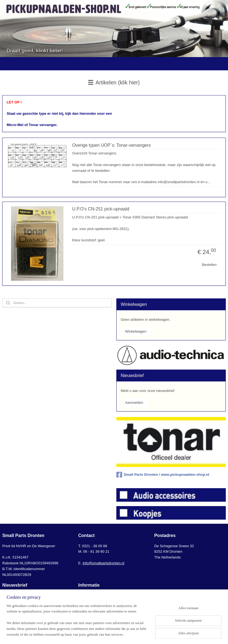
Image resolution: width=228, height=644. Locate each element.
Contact (85, 595)
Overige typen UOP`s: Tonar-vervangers (112, 145)
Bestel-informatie (92, 601)
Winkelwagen (136, 331)
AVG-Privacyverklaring (96, 612)
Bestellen (209, 264)
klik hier (8, 601)
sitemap (101, 634)
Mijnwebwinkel (172, 634)
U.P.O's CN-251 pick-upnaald (101, 209)
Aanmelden (134, 403)
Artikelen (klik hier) (114, 82)
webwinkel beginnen (129, 634)
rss (111, 634)
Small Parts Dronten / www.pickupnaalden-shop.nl (163, 475)
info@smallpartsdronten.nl (104, 563)
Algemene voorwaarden (97, 607)
